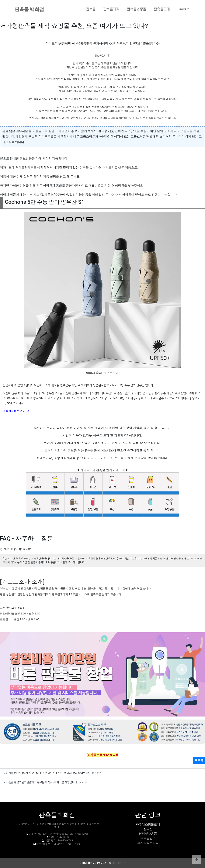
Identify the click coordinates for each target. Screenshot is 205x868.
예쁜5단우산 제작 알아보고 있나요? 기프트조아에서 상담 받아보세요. (53, 773)
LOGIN (182, 9)
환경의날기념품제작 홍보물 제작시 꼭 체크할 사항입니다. (46, 782)
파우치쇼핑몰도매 (148, 825)
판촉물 (91, 9)
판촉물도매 (162, 9)
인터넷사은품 (148, 834)
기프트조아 (111, 373)
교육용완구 (148, 838)
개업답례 (22, 136)
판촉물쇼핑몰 (137, 9)
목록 (199, 760)
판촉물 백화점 (29, 9)
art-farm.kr (119, 863)
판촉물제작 (111, 9)
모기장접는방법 (148, 843)
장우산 (148, 829)
